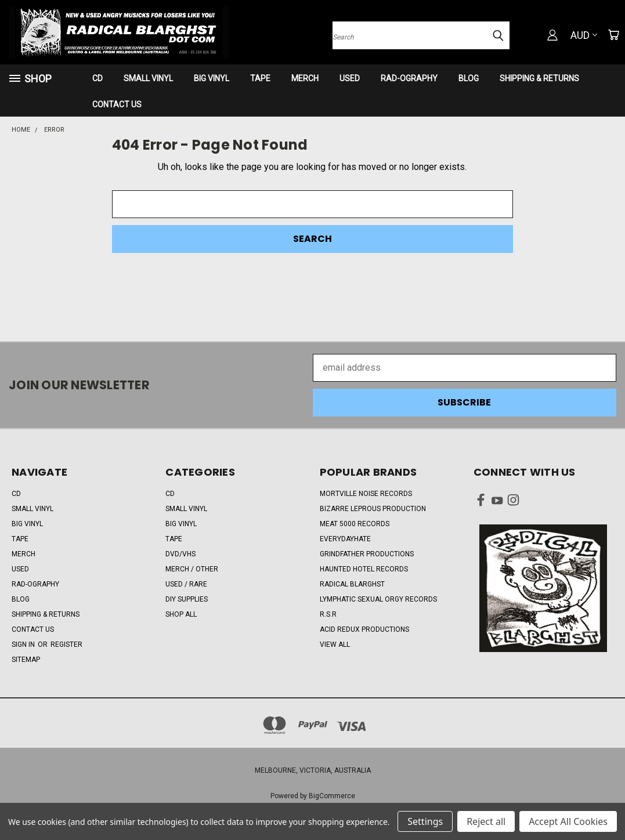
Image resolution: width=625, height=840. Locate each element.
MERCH (305, 78)
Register (66, 645)
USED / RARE (186, 584)
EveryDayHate (345, 539)
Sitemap (26, 660)
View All (335, 645)
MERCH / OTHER (192, 569)
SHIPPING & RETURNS (539, 78)
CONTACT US (117, 104)
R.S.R (328, 614)
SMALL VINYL (148, 78)
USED (350, 78)
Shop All (181, 614)
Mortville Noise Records (366, 494)
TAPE (260, 78)
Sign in (24, 645)
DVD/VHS (180, 554)
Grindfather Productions (367, 554)
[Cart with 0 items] (613, 35)
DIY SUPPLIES (187, 599)
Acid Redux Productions (364, 629)
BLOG (469, 78)
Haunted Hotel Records (364, 569)
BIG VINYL (212, 78)
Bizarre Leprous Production (373, 509)
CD (97, 78)
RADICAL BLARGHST (352, 584)
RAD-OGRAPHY (409, 78)
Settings (425, 821)
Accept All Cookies (568, 821)
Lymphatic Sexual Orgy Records (378, 599)
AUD (584, 35)
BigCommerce (332, 796)
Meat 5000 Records (355, 524)
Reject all (486, 821)
